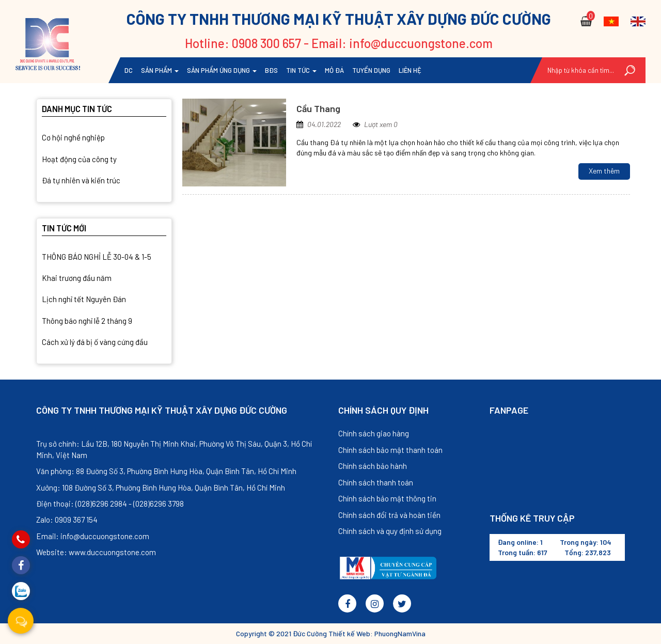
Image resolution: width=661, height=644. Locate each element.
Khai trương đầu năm (77, 278)
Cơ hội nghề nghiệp (73, 137)
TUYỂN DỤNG (371, 70)
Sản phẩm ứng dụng (222, 70)
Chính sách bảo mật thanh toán (390, 450)
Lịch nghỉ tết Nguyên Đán (84, 299)
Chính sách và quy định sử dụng (390, 531)
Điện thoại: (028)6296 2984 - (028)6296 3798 (110, 504)
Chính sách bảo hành (373, 466)
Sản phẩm (160, 70)
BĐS (271, 70)
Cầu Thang (318, 108)
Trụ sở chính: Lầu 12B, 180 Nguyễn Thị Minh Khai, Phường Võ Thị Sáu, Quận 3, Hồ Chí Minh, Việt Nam (174, 449)
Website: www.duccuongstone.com (96, 552)
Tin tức (301, 70)
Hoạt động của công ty (79, 159)
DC (129, 70)
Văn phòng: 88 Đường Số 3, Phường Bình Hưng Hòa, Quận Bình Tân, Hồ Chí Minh (166, 471)
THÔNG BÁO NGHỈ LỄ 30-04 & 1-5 (97, 257)
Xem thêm (604, 171)
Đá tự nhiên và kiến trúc (81, 180)
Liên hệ (410, 70)
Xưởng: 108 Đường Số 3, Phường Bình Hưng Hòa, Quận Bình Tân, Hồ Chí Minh (161, 488)
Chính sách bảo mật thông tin (387, 498)
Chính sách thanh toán (376, 482)
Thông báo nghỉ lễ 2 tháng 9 (87, 321)
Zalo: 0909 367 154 (67, 520)
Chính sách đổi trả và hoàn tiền (389, 515)
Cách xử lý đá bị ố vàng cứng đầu (95, 342)
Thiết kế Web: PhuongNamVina (377, 633)
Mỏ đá (334, 70)
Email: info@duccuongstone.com (93, 536)
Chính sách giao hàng (374, 433)
